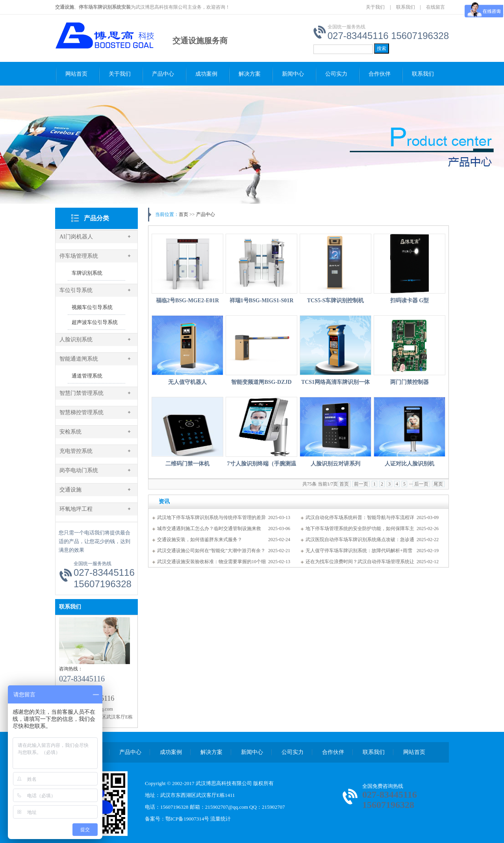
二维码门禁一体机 (187, 464)
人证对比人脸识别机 (409, 464)
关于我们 (375, 7)
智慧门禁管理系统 (82, 393)
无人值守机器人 (187, 382)
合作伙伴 (380, 74)
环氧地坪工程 (76, 509)
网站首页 (76, 74)
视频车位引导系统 (92, 307)
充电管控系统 (76, 451)
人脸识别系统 (76, 340)
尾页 (438, 484)
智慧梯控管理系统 (82, 412)
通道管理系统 (87, 376)
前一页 (361, 484)
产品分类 (96, 218)
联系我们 (406, 7)
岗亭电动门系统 (79, 470)
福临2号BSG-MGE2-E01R (187, 301)
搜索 (382, 48)
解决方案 (250, 74)
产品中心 (163, 74)
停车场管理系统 (79, 256)
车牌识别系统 (87, 273)
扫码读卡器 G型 (409, 301)
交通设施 (70, 490)
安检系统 (70, 432)
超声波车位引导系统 (95, 322)
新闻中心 (293, 74)
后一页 (421, 484)
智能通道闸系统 (79, 359)
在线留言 (435, 7)
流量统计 (220, 819)
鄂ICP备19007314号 (187, 819)
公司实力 (336, 74)
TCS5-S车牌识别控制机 (336, 301)
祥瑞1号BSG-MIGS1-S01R (262, 301)
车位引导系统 (76, 290)
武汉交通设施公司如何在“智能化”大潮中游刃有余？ (211, 551)
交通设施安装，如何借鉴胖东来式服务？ (200, 540)
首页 (183, 214)
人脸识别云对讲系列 (335, 464)
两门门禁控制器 (409, 382)
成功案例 (206, 74)
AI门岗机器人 (76, 237)
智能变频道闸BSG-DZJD (261, 382)
